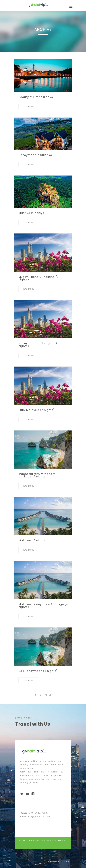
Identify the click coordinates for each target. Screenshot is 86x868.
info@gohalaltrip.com (39, 817)
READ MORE (28, 106)
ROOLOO (66, 861)
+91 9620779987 (40, 813)
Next (48, 695)
